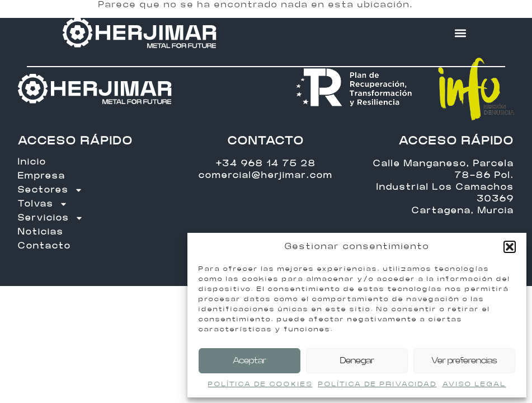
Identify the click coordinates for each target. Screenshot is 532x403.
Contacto (44, 246)
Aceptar (249, 361)
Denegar (357, 361)
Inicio (32, 162)
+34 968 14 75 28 (266, 164)
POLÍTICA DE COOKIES (260, 384)
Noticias (41, 232)
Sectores (50, 190)
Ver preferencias (464, 361)
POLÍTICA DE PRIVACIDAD (378, 384)
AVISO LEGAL (474, 384)
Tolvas (43, 204)
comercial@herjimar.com (266, 175)
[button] (510, 247)
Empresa (42, 176)
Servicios (51, 218)
